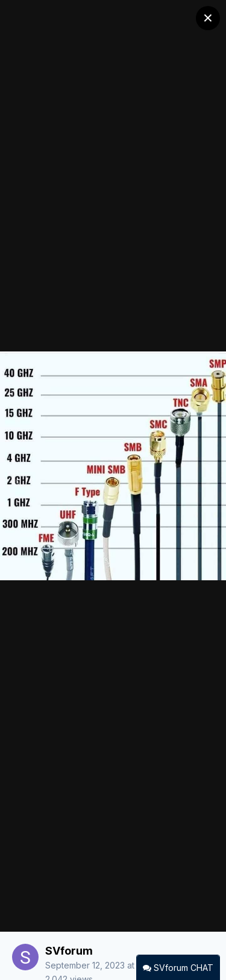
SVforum (69, 951)
